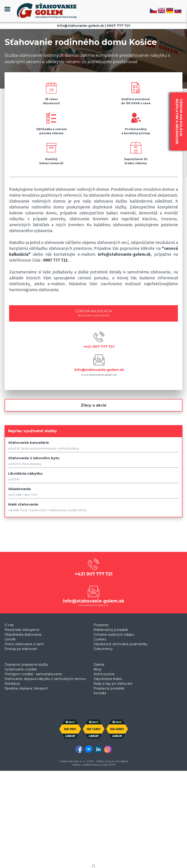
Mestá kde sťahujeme (22, 630)
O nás (9, 625)
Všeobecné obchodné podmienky (120, 644)
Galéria (99, 665)
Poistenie (101, 625)
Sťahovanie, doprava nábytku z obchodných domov (45, 679)
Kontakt (100, 693)
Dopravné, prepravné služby (26, 665)
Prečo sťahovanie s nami (24, 644)
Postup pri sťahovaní (21, 649)
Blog (97, 669)
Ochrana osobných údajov (114, 635)
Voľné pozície (104, 674)
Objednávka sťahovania (23, 635)
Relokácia (12, 684)
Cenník (10, 639)
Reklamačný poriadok (111, 630)
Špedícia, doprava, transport (26, 688)
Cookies (100, 639)
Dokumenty (103, 649)
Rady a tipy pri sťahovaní (113, 684)
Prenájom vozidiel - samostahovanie (33, 674)
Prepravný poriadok (109, 688)
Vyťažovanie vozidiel (21, 669)
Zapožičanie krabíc (108, 679)
